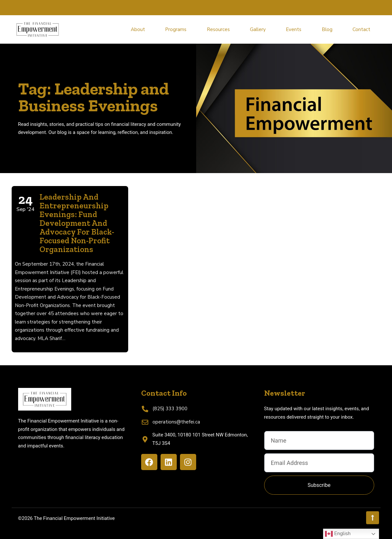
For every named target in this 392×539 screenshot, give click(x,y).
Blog (327, 29)
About (138, 29)
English (338, 534)
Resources (218, 29)
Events (294, 29)
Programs (176, 29)
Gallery (258, 29)
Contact (361, 29)
